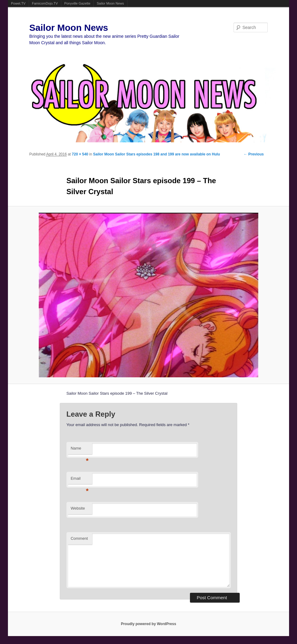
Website (78, 508)
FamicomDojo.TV (45, 3)
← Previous (254, 154)
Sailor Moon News (110, 3)
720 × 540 (80, 154)
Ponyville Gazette (77, 3)
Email (80, 480)
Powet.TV (18, 3)
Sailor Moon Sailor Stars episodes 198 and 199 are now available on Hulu (156, 154)
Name (80, 450)
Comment (79, 538)
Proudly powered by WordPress (148, 624)
